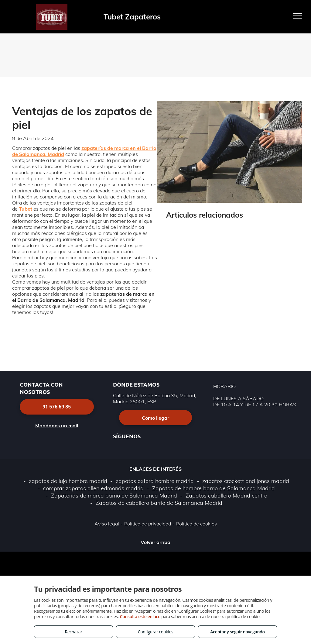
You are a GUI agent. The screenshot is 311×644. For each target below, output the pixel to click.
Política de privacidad (148, 524)
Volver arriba (155, 542)
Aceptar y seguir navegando (237, 632)
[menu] (298, 16)
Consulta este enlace (140, 616)
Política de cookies (197, 524)
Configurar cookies (156, 632)
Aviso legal (107, 524)
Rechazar (73, 632)
